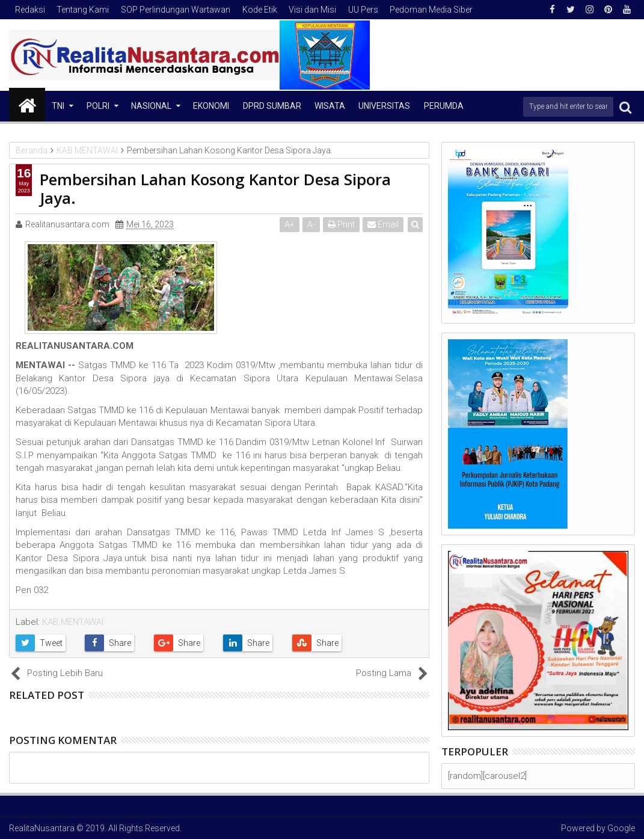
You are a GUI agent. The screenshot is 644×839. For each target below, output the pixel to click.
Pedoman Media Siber (431, 10)
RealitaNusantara (42, 828)
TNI (58, 106)
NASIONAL (151, 106)
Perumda (444, 106)
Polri (98, 106)
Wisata (330, 106)
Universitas (384, 106)
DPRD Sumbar (272, 106)
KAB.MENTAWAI (73, 622)
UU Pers (363, 10)
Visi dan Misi (312, 10)
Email (383, 224)
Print (341, 224)
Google (621, 828)
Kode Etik (260, 10)
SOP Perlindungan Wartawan (176, 10)
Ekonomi (211, 106)
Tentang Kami (83, 10)
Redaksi (30, 10)
